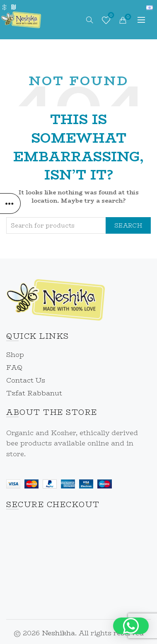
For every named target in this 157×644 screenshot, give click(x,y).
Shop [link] (15, 355)
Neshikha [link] (58, 633)
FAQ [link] (14, 367)
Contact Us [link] (26, 380)
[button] (131, 626)
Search (128, 225)
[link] (21, 19)
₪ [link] (13, 7)
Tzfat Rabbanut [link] (34, 393)
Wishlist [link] (110, 16)
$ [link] (4, 7)
